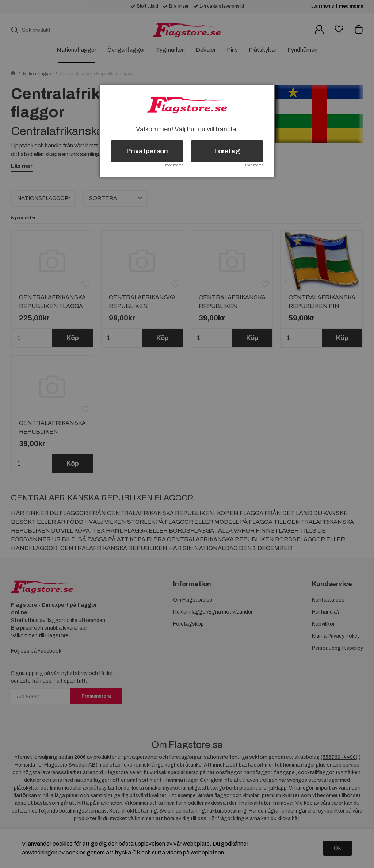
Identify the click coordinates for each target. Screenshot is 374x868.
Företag (227, 151)
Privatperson (147, 151)
